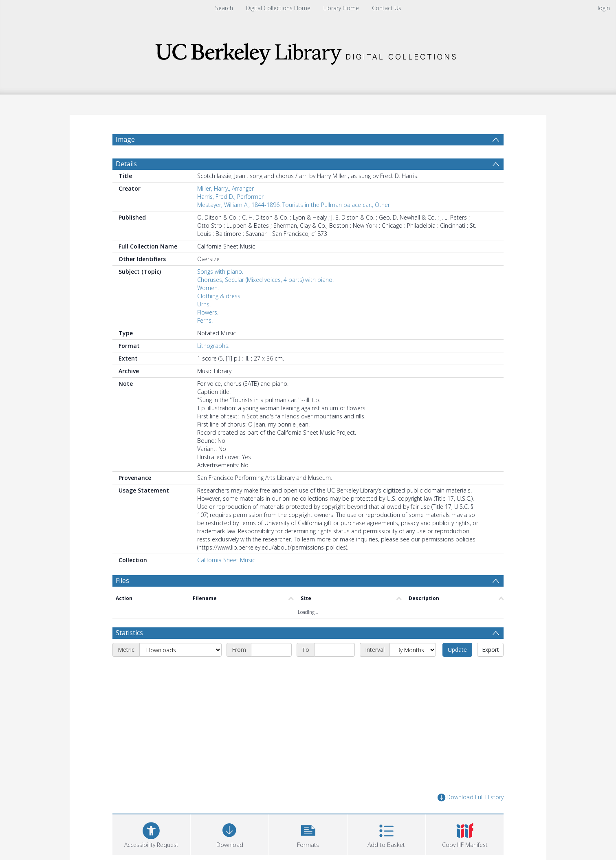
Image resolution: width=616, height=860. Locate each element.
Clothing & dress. (219, 296)
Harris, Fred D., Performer (230, 197)
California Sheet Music (226, 560)
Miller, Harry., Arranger (225, 188)
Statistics (129, 633)
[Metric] (180, 650)
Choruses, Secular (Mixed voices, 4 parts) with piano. (265, 280)
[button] (308, 834)
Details (126, 164)
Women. (208, 288)
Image (125, 139)
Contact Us (387, 8)
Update (457, 650)
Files (122, 581)
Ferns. (205, 320)
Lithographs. (213, 346)
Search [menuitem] (224, 8)
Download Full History (471, 797)
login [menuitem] (604, 8)
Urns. (204, 304)
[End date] (334, 650)
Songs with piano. (220, 272)
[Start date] (271, 650)
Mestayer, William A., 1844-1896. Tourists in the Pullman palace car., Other (294, 205)
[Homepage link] (308, 52)
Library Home (341, 8)
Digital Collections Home (278, 8)
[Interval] (413, 650)
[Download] (229, 834)
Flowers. (208, 312)
